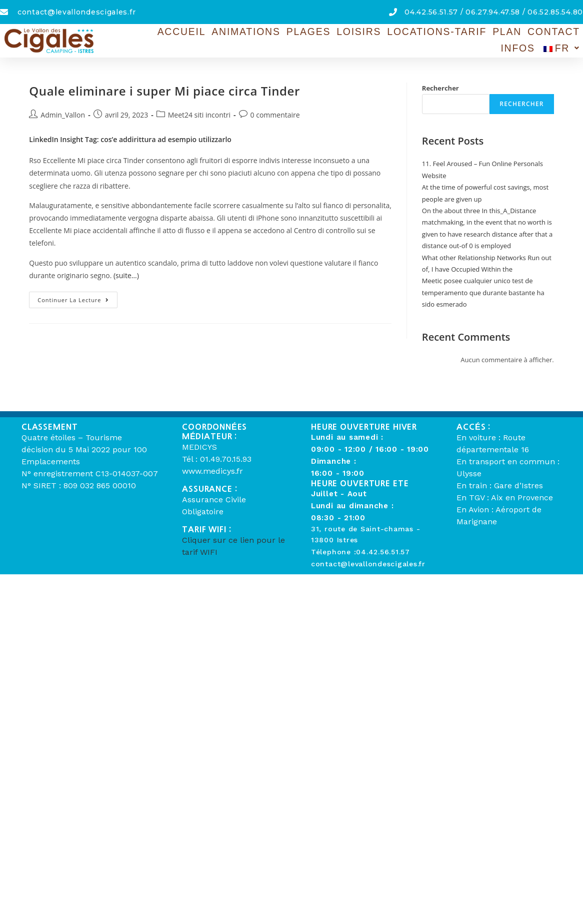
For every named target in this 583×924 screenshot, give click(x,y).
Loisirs (344, 33)
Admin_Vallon (63, 115)
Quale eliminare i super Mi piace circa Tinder (164, 91)
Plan (478, 33)
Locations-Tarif (414, 33)
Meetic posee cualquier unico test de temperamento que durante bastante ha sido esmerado (483, 292)
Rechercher (440, 88)
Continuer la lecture (77, 298)
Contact (520, 33)
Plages (299, 33)
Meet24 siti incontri (199, 115)
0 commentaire (275, 115)
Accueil (184, 33)
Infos (565, 33)
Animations (242, 33)
